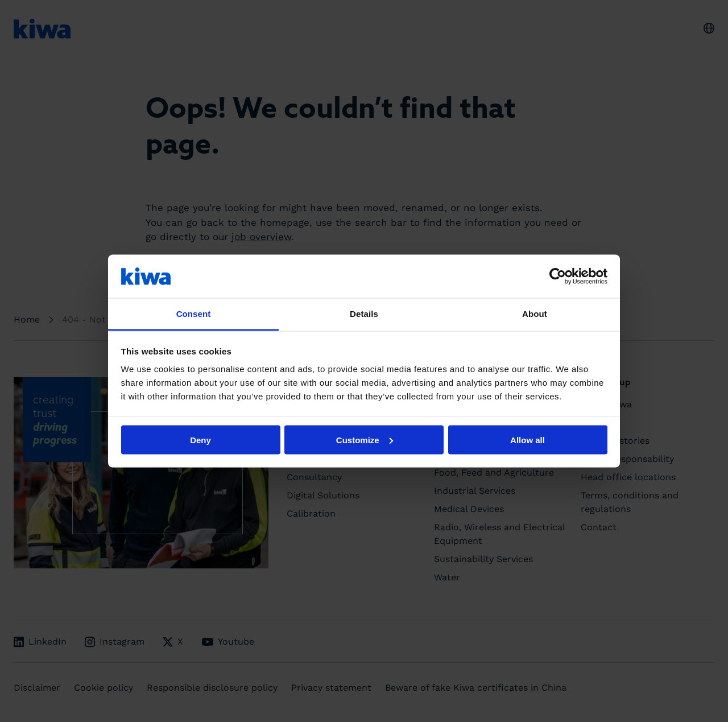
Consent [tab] (194, 314)
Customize (365, 440)
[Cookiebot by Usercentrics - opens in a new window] (558, 276)
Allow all (528, 440)
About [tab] (535, 314)
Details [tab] (364, 314)
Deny (200, 440)
